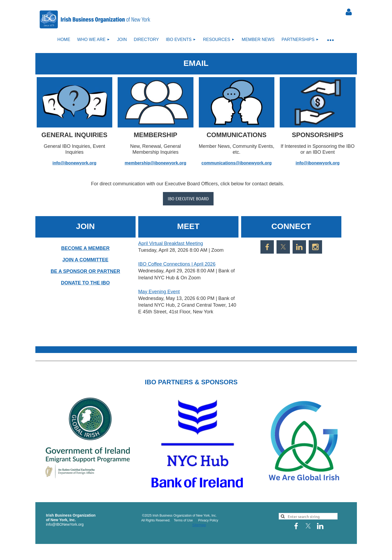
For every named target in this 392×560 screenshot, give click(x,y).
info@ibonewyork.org (74, 163)
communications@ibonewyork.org (237, 163)
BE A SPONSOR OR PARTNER (85, 271)
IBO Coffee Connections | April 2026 (177, 264)
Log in (349, 12)
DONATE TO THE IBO (85, 283)
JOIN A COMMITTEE (85, 260)
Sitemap (199, 525)
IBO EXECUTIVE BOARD (188, 198)
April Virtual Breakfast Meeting (171, 243)
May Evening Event (159, 292)
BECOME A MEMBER (85, 248)
